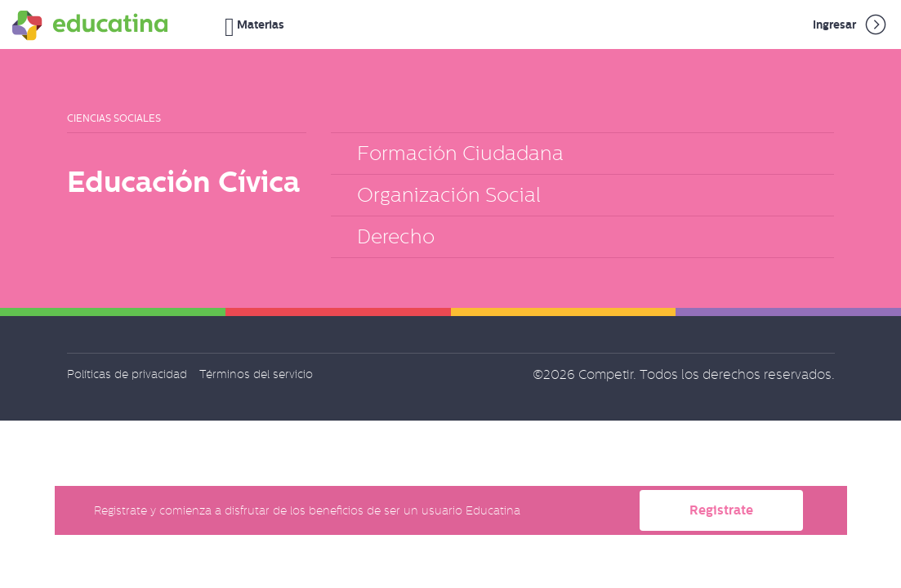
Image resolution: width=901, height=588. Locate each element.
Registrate (721, 510)
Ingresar (851, 24)
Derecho (396, 236)
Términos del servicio (256, 374)
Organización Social (449, 195)
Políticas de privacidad (127, 374)
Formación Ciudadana (460, 153)
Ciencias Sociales (114, 118)
